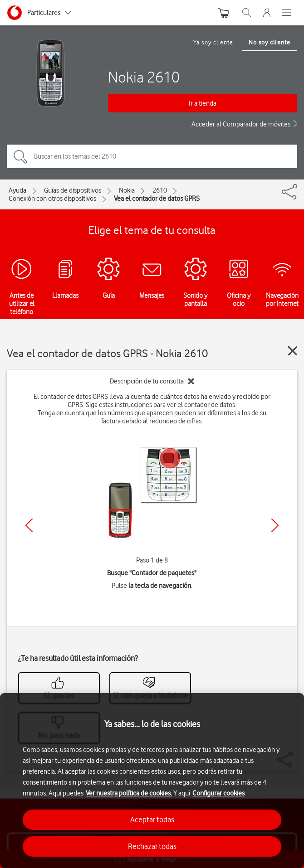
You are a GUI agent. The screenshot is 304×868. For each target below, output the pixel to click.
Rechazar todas (152, 846)
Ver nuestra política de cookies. (129, 793)
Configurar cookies (218, 793)
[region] (152, 781)
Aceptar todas (152, 820)
